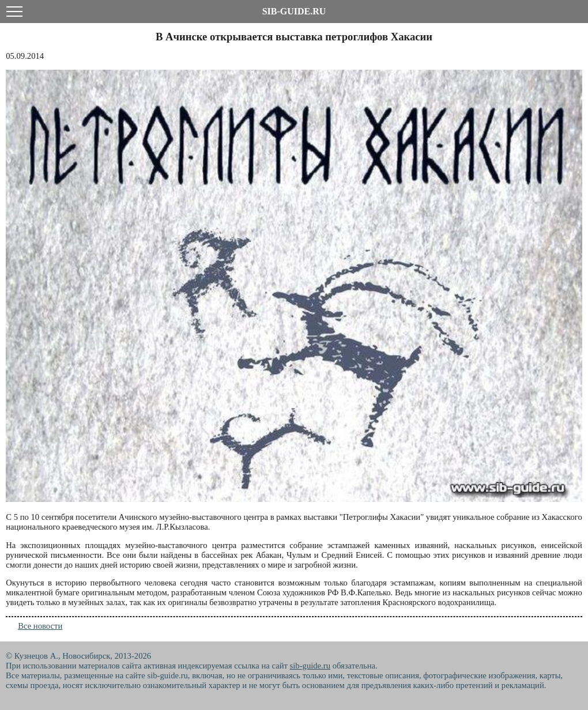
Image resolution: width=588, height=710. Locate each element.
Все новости (40, 626)
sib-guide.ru (310, 666)
